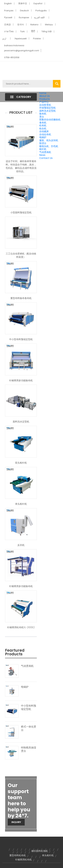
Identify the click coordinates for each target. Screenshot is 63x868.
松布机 (43, 125)
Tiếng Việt (47, 31)
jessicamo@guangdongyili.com (22, 51)
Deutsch (24, 11)
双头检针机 (21, 463)
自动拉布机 (45, 134)
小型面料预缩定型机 (21, 212)
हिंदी (33, 31)
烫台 (42, 117)
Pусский (8, 17)
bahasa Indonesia (14, 45)
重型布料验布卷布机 (21, 298)
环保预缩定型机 (48, 108)
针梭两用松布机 (24, 860)
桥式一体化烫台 (29, 728)
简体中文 (23, 3)
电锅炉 (43, 137)
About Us (45, 96)
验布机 (43, 114)
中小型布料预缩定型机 (21, 339)
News (42, 155)
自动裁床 (44, 131)
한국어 (21, 25)
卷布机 (43, 123)
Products (45, 99)
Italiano (34, 25)
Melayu (49, 25)
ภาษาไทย (9, 31)
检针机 (43, 149)
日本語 (7, 25)
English (8, 3)
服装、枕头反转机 (49, 140)
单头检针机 (21, 504)
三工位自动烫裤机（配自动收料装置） (21, 255)
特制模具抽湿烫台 (29, 749)
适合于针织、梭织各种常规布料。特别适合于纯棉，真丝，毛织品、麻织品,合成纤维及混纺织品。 (21, 166)
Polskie (37, 39)
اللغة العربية (39, 17)
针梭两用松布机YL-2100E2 (21, 627)
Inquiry (16, 822)
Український (20, 39)
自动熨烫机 (45, 105)
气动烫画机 (45, 152)
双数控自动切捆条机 (50, 120)
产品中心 (44, 102)
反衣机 (21, 545)
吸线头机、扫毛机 (49, 146)
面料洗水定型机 (48, 111)
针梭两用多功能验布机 (21, 380)
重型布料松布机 (18, 855)
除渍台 (43, 143)
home (43, 93)
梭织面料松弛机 (40, 851)
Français (9, 11)
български (24, 17)
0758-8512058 (12, 57)
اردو (4, 39)
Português (41, 11)
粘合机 (43, 129)
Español (38, 3)
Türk (22, 31)
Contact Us (46, 158)
